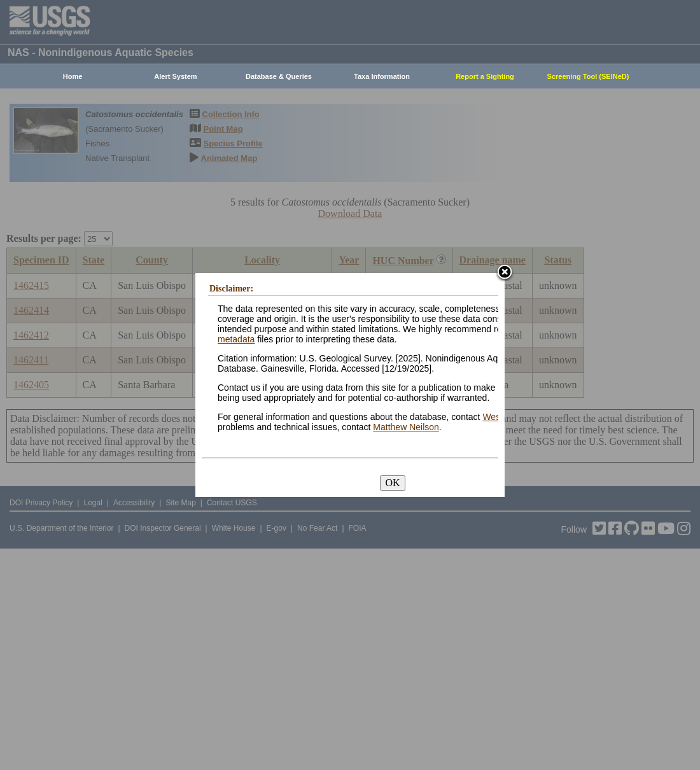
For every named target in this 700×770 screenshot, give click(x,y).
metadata (236, 339)
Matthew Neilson (406, 427)
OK (392, 483)
